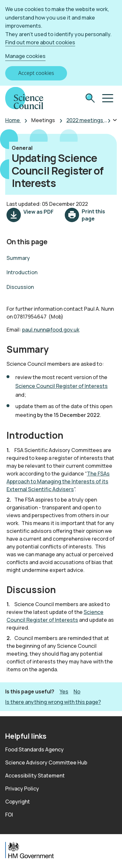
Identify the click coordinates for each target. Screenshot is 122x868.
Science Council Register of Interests (61, 386)
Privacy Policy (22, 789)
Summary (18, 258)
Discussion (20, 287)
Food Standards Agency (34, 749)
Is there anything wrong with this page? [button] (53, 702)
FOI (9, 815)
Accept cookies (36, 73)
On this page (27, 242)
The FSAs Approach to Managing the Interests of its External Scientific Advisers (58, 481)
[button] (107, 98)
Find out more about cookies (40, 42)
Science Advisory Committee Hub (46, 762)
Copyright (18, 802)
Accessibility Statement (35, 776)
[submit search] (90, 99)
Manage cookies (25, 56)
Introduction (22, 272)
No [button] (77, 691)
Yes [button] (64, 691)
